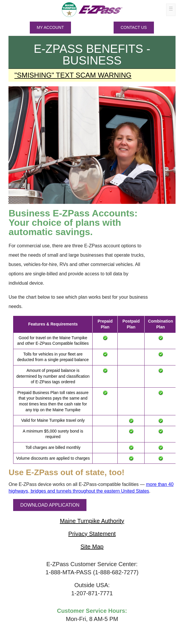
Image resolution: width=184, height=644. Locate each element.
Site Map (92, 547)
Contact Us (134, 27)
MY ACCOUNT (50, 27)
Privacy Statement (92, 534)
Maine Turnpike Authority (92, 521)
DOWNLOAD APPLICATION (50, 505)
